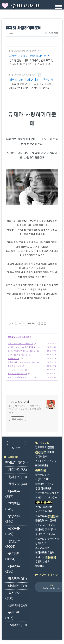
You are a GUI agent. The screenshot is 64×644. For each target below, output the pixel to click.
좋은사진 (12, 615)
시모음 (39, 511)
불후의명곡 (53, 539)
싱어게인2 (41, 543)
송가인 (39, 498)
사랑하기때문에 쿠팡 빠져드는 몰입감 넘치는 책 (31, 56)
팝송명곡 (18, 579)
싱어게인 (50, 484)
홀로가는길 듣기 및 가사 (17, 374)
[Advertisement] (50, 604)
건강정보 (12, 506)
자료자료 (18, 470)
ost (47, 520)
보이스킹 (40, 530)
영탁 (45, 457)
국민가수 (40, 484)
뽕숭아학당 (51, 530)
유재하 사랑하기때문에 (24, 28)
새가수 (53, 461)
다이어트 (18, 586)
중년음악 (12, 544)
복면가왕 (41, 471)
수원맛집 (40, 557)
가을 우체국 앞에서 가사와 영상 (20, 344)
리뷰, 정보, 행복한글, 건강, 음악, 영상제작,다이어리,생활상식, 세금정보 (25, 410)
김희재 (39, 457)
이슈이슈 (12, 494)
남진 (45, 525)
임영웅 (51, 447)
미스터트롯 (41, 539)
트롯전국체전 (42, 548)
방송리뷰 (12, 519)
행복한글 (12, 532)
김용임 (52, 534)
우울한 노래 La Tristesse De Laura (22, 362)
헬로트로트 (41, 447)
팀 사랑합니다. (13, 359)
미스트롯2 (46, 489)
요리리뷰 (18, 625)
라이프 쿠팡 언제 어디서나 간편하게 (31, 80)
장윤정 (51, 553)
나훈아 (39, 525)
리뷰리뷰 (12, 569)
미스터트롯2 (42, 466)
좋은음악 (10, 34)
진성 (38, 489)
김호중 (53, 520)
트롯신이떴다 (42, 461)
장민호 (39, 534)
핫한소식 (18, 484)
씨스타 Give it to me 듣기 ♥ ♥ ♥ (21, 347)
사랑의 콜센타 (42, 479)
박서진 (39, 507)
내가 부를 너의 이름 (16, 370)
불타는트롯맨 (42, 475)
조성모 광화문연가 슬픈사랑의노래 (22, 351)
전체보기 (16, 463)
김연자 (39, 562)
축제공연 (18, 477)
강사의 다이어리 (25, 6)
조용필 (52, 525)
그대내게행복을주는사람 (17, 355)
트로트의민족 (42, 493)
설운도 (46, 562)
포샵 (45, 534)
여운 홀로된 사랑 (14, 366)
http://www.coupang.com (23, 51)
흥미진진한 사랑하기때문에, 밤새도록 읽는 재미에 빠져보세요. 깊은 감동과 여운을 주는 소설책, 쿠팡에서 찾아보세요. (31, 63)
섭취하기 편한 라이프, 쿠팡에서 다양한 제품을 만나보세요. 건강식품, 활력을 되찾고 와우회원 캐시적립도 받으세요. (31, 86)
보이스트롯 (41, 553)
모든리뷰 (47, 511)
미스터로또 (41, 516)
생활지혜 (18, 605)
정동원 (51, 452)
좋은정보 (12, 596)
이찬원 (46, 498)
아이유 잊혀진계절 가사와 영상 (20, 377)
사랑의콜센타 (44, 503)
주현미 (54, 498)
